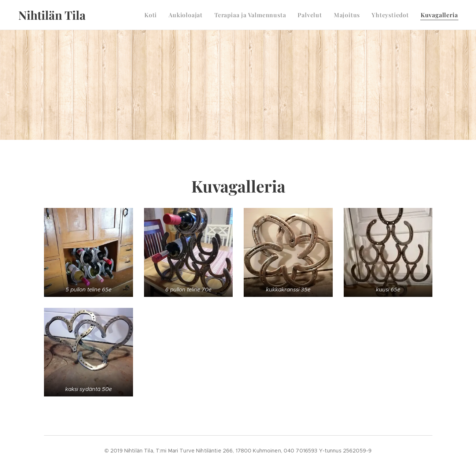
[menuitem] (153, 15)
